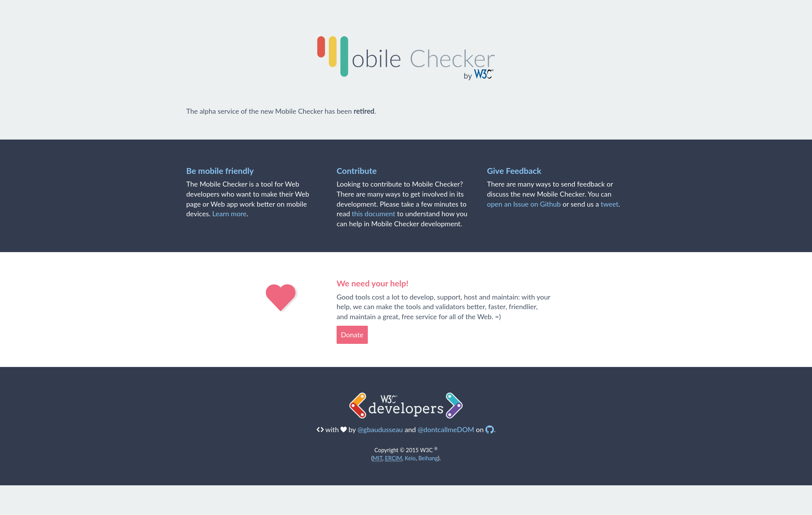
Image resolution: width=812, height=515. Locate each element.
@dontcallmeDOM (446, 429)
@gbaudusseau (380, 429)
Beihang (428, 458)
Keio (410, 458)
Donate (352, 335)
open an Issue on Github (524, 204)
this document (373, 214)
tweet (610, 204)
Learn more (230, 214)
